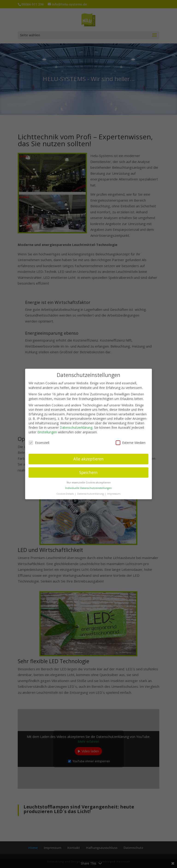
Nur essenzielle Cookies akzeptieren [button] (89, 480)
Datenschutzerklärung (76, 425)
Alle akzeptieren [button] (88, 456)
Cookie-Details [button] (65, 491)
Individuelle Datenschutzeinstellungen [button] (88, 485)
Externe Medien (131, 440)
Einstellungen (47, 430)
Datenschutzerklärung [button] (91, 491)
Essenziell (39, 440)
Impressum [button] (114, 491)
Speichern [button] (88, 470)
